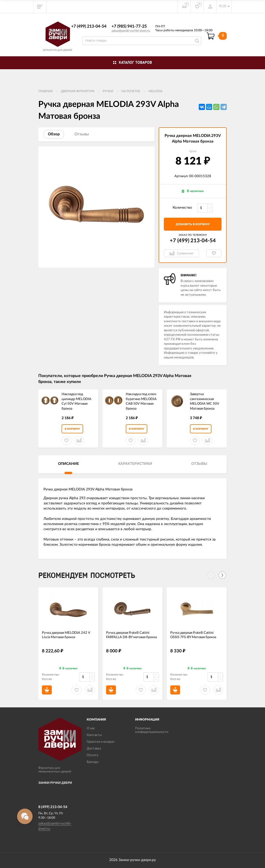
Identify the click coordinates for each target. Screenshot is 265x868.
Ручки (108, 91)
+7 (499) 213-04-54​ (89, 26)
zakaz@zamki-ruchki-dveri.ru (131, 31)
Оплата (92, 755)
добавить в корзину (193, 224)
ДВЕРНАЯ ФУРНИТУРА (78, 91)
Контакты (94, 735)
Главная (45, 91)
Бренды (93, 762)
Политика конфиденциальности (152, 730)
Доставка (94, 749)
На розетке (131, 91)
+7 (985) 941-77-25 (129, 26)
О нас (91, 728)
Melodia (156, 91)
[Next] (222, 575)
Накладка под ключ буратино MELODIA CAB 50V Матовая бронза (141, 401)
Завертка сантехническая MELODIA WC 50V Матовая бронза (205, 401)
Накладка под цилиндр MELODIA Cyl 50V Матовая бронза (76, 401)
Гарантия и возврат (101, 742)
